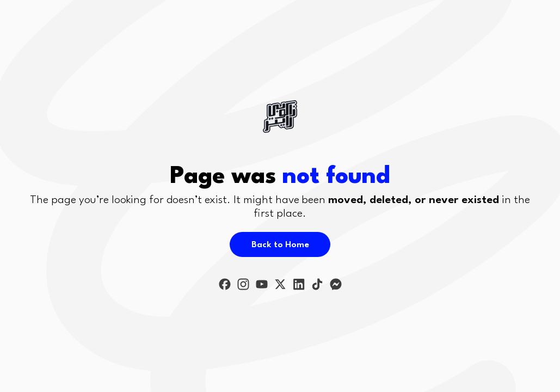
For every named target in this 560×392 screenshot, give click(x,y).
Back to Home (280, 245)
